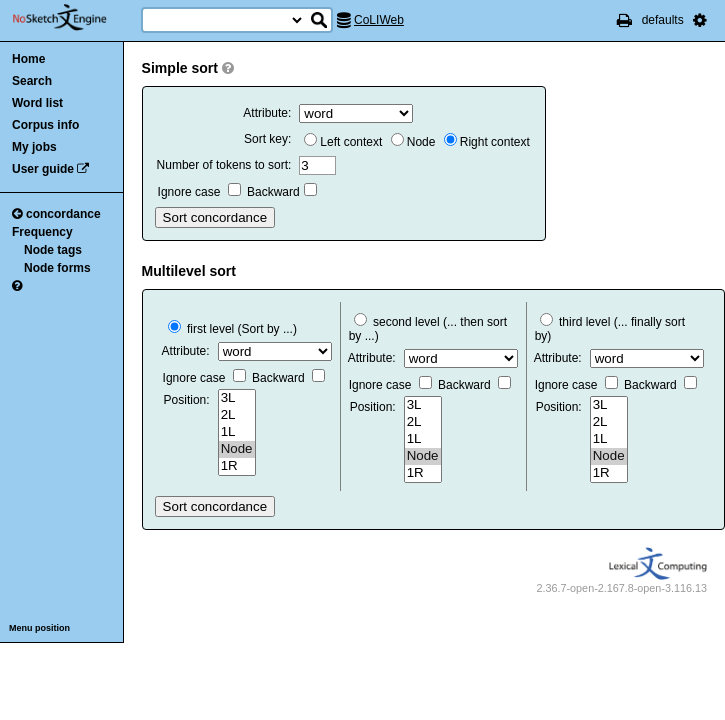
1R (237, 466)
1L (237, 432)
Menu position (39, 628)
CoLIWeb (379, 20)
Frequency (42, 232)
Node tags (53, 250)
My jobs (34, 147)
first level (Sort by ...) (232, 329)
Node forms (57, 268)
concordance (56, 214)
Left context (343, 142)
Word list (37, 103)
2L (237, 415)
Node (413, 142)
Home (28, 59)
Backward (282, 192)
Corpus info (45, 125)
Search (32, 81)
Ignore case (199, 192)
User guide (43, 169)
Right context (487, 142)
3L (237, 398)
